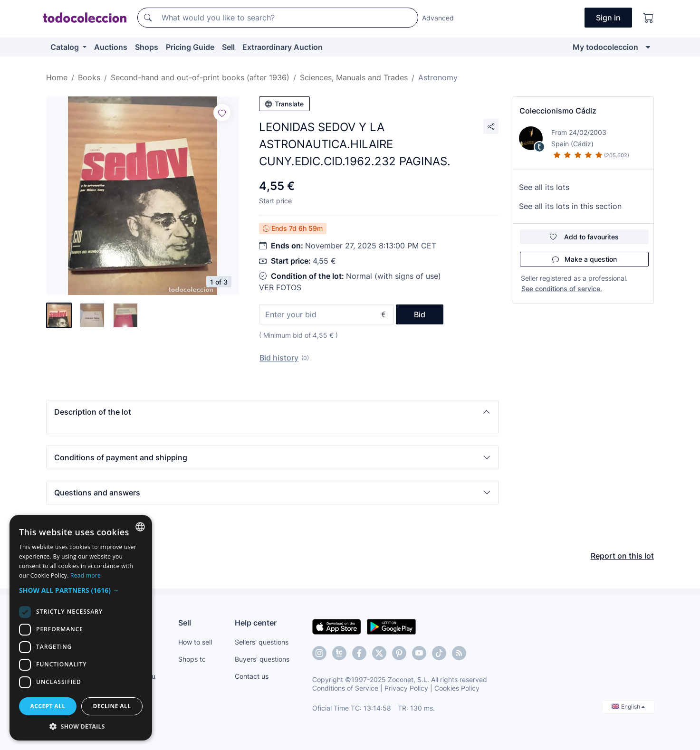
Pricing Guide (190, 47)
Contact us (252, 676)
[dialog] (81, 628)
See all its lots (544, 187)
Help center (256, 623)
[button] (272, 412)
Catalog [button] (66, 47)
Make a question (585, 259)
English (628, 707)
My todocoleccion (605, 47)
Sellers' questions (262, 642)
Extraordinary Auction (283, 47)
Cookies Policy (457, 688)
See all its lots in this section (570, 206)
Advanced (438, 18)
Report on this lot (622, 556)
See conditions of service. (562, 289)
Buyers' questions (262, 659)
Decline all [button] (112, 706)
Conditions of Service (345, 688)
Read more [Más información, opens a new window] (86, 575)
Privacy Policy (406, 688)
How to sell (195, 642)
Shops (147, 47)
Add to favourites (584, 237)
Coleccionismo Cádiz (558, 111)
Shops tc (192, 659)
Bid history (279, 358)
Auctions (111, 47)
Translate (284, 104)
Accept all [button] (48, 706)
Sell (228, 47)
